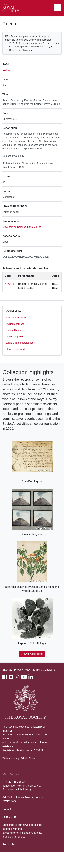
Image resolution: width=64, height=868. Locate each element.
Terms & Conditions (44, 670)
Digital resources (15, 324)
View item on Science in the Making (22, 227)
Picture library (13, 330)
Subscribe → (11, 845)
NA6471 (9, 284)
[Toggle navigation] (58, 8)
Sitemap (7, 670)
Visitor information (16, 317)
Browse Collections (32, 654)
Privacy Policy (22, 670)
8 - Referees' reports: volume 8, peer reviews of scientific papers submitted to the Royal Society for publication (34, 47)
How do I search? (16, 349)
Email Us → (10, 809)
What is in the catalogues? (20, 343)
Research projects (16, 336)
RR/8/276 (8, 70)
